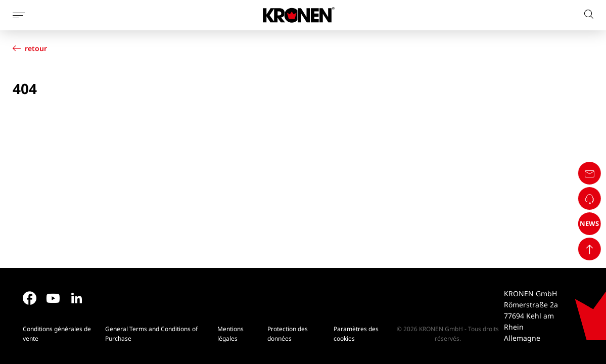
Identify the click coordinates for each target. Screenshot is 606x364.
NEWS (587, 320)
